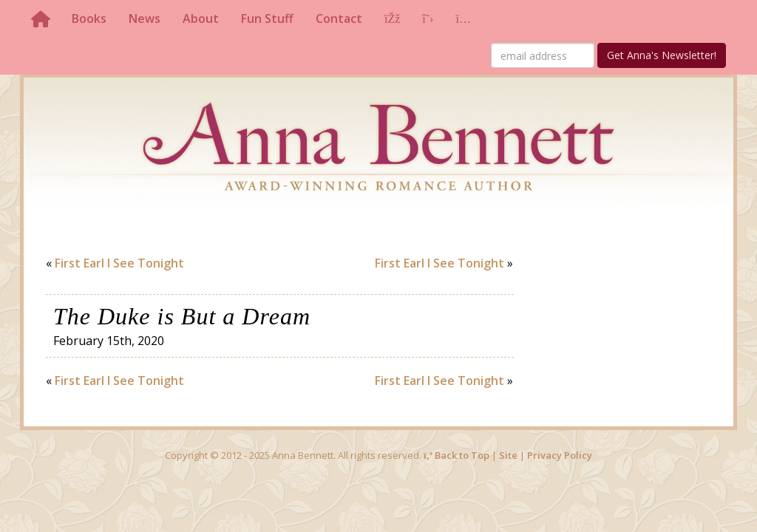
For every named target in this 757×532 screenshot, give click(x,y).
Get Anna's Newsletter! (662, 55)
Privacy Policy (560, 455)
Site (508, 455)
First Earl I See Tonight (119, 263)
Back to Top (456, 455)
